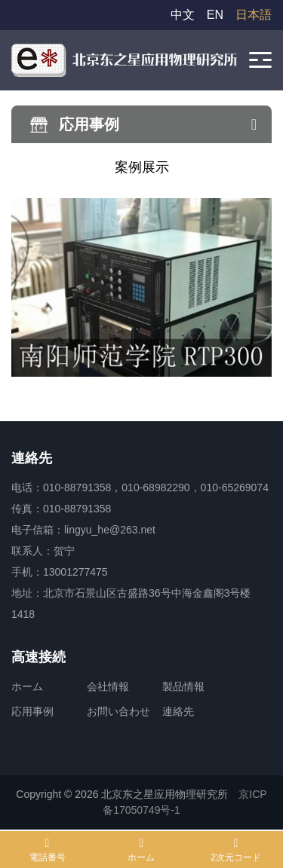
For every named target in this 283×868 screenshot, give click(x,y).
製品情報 (183, 686)
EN (215, 15)
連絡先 (178, 711)
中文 (183, 15)
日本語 (254, 15)
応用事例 (32, 711)
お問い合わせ (118, 711)
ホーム (27, 686)
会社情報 (108, 686)
